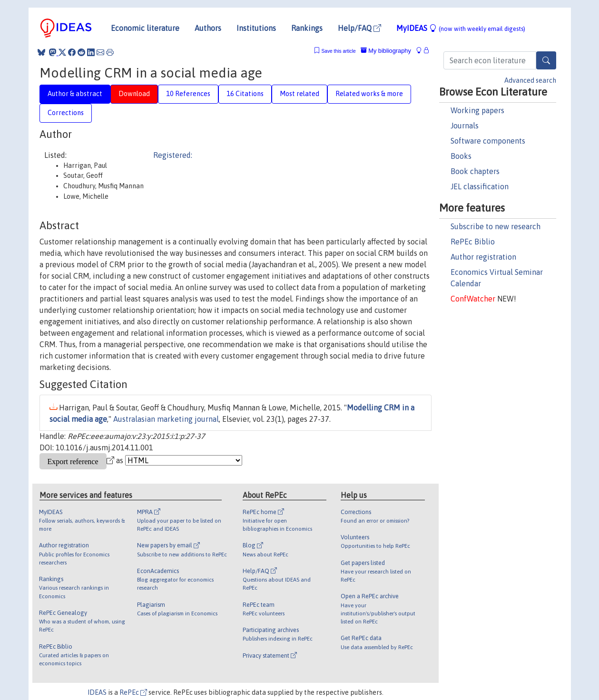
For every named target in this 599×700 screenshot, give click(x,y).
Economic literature (145, 28)
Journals (465, 126)
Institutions (256, 28)
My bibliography (386, 51)
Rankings (307, 28)
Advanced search (530, 80)
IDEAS (97, 692)
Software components (488, 141)
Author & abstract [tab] (75, 94)
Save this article (338, 51)
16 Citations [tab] (245, 94)
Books (461, 156)
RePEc (133, 692)
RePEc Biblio (473, 242)
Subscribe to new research (496, 226)
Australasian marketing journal (166, 419)
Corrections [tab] (66, 113)
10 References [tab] (188, 94)
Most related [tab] (299, 94)
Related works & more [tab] (369, 94)
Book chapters (475, 171)
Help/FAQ (359, 28)
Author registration (483, 257)
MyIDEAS (461, 28)
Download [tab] (134, 94)
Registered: (173, 155)
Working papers (477, 110)
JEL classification (480, 186)
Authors (208, 28)
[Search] (546, 60)
